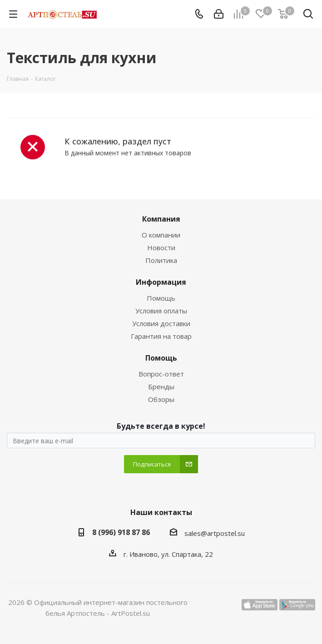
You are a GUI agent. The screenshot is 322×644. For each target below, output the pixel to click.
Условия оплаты (161, 311)
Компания (161, 219)
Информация (161, 282)
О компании (161, 235)
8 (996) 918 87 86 (121, 532)
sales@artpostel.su (215, 533)
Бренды (161, 386)
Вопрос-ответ (161, 374)
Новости (161, 248)
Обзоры (161, 399)
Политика (161, 260)
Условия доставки (161, 323)
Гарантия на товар (161, 336)
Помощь (161, 298)
